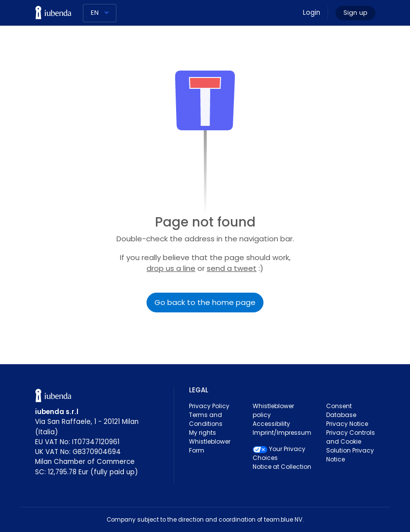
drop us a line (171, 268)
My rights (203, 433)
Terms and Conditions (206, 419)
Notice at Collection (282, 467)
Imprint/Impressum (282, 433)
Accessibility (271, 424)
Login (312, 13)
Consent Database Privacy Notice (347, 415)
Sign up (355, 13)
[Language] (100, 13)
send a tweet (232, 268)
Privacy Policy (209, 406)
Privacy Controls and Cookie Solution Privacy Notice (351, 446)
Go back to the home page (205, 302)
